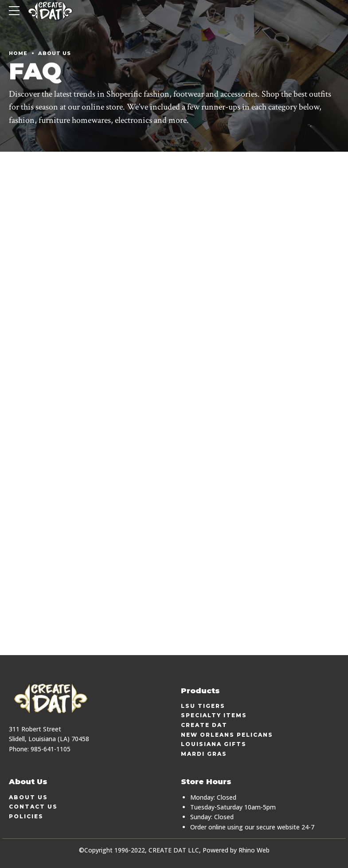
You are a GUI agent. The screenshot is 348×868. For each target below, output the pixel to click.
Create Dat (204, 725)
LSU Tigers (203, 706)
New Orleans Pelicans (227, 735)
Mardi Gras (204, 754)
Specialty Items (214, 715)
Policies (26, 816)
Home (18, 53)
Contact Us (33, 807)
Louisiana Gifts (214, 744)
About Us (55, 53)
